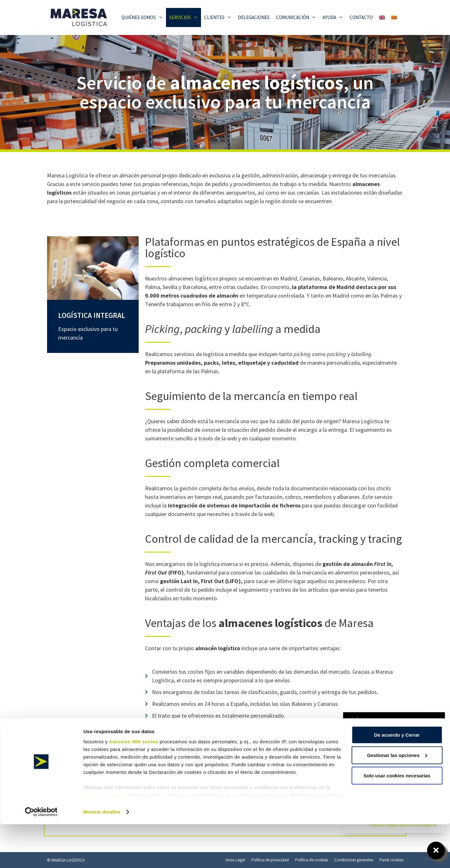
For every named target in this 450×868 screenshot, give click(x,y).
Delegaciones (254, 17)
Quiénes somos (144, 17)
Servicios (185, 17)
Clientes (219, 17)
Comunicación (298, 17)
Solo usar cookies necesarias (397, 819)
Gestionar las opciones (397, 799)
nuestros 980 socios (134, 785)
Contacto (361, 17)
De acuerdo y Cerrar (397, 778)
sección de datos (104, 839)
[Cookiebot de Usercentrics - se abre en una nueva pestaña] (41, 856)
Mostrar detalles (102, 855)
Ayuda (334, 17)
